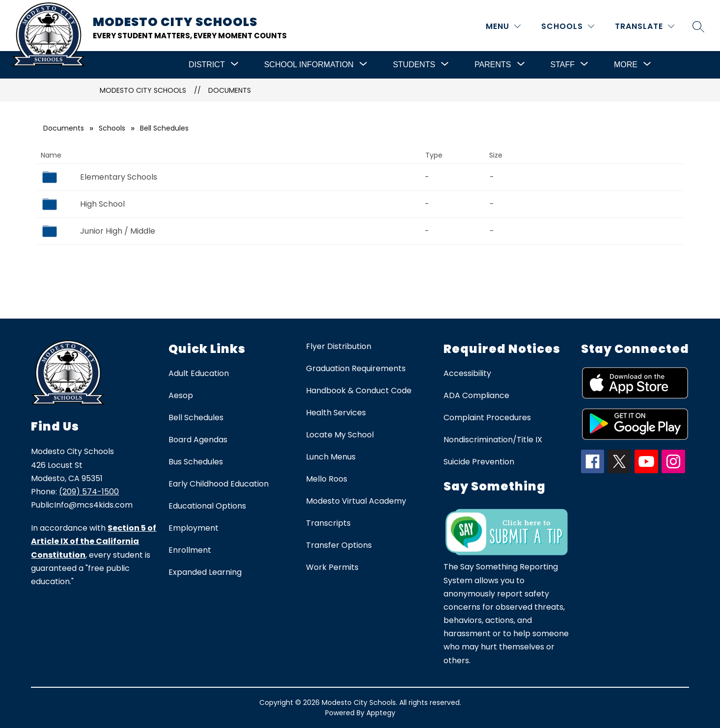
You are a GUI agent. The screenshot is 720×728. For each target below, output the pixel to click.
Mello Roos (327, 479)
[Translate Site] (645, 26)
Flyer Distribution (339, 346)
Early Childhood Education (219, 484)
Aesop (181, 395)
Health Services (336, 413)
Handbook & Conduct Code (359, 391)
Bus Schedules (196, 462)
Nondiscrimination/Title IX (493, 440)
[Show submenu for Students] (414, 65)
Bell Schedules (196, 418)
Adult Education (199, 373)
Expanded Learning (205, 572)
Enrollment (190, 550)
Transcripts (328, 523)
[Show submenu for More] (626, 65)
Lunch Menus (331, 457)
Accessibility (467, 373)
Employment (194, 528)
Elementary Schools (119, 177)
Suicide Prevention (479, 462)
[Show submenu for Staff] (563, 65)
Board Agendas (198, 440)
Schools (112, 128)
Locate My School (340, 435)
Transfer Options (339, 545)
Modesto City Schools (143, 90)
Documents (230, 90)
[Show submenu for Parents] (493, 65)
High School (102, 204)
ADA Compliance (476, 395)
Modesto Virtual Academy (356, 501)
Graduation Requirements (356, 368)
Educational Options (207, 506)
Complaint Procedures (487, 418)
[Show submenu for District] (207, 65)
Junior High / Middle (118, 231)
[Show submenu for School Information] (309, 65)
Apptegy (381, 713)
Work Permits (332, 567)
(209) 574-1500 (89, 492)
